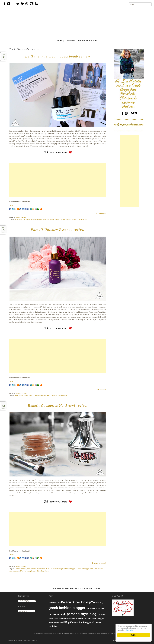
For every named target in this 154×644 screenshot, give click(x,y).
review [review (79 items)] (51, 619)
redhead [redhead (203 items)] (101, 614)
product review (98, 569)
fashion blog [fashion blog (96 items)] (98, 603)
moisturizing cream (43, 220)
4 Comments (101, 214)
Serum (53, 395)
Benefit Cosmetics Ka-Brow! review (58, 405)
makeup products (87, 569)
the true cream (83, 220)
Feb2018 (4, 406)
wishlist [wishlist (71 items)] (56, 623)
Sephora (37, 395)
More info (129, 630)
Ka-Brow (78, 569)
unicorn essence (62, 395)
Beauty (18, 217)
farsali (16, 395)
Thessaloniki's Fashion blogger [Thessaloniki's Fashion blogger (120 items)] (90, 618)
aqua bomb (18, 220)
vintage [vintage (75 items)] (51, 623)
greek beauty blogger (68, 569)
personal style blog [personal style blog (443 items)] (82, 614)
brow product (41, 569)
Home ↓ (60, 41)
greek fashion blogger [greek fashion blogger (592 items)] (67, 608)
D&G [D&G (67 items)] (59, 603)
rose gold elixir (29, 395)
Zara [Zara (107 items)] (61, 622)
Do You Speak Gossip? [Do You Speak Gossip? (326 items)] (77, 602)
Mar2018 (4, 230)
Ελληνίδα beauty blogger (28, 571)
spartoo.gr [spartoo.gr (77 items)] (62, 619)
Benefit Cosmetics (20, 569)
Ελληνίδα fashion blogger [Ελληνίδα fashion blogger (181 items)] (78, 622)
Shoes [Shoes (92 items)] (56, 619)
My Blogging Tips (88, 41)
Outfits (71, 41)
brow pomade (31, 569)
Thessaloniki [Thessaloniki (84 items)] (71, 619)
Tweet (11, 205)
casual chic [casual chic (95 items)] (53, 603)
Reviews (24, 217)
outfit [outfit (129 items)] (88, 608)
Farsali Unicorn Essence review (58, 230)
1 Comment (101, 390)
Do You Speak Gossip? (53, 569)
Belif (24, 220)
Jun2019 (4, 57)
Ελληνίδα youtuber (43, 571)
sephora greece (60, 220)
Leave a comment (99, 563)
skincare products (72, 220)
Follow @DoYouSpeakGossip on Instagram (77, 589)
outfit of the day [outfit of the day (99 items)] (97, 608)
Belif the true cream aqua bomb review (58, 56)
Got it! (134, 635)
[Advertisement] (58, 180)
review (52, 220)
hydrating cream (31, 220)
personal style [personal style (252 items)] (58, 614)
